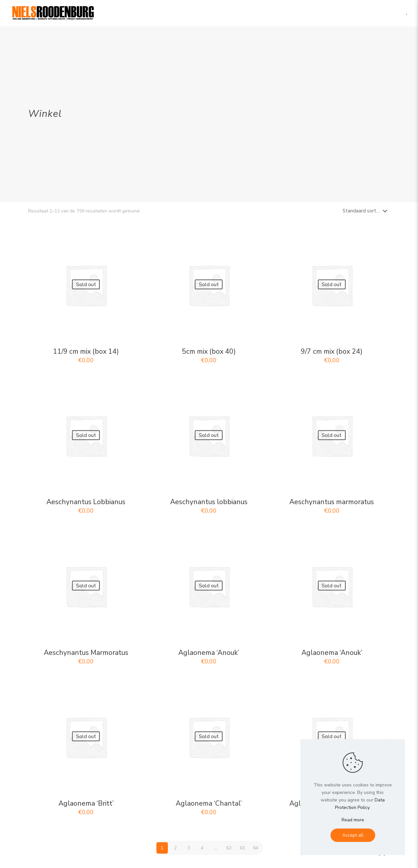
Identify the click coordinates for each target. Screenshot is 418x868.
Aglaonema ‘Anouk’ (209, 653)
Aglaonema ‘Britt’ (86, 803)
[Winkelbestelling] (366, 211)
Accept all (353, 835)
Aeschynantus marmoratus (332, 502)
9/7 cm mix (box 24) (332, 351)
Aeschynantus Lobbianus (86, 502)
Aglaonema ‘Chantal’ (209, 803)
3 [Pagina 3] (189, 848)
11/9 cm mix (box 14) (86, 351)
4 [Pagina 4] (202, 848)
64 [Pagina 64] (256, 848)
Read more (353, 820)
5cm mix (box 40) (209, 351)
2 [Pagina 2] (175, 848)
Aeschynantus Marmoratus (86, 653)
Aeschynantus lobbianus (209, 502)
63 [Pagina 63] (242, 848)
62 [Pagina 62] (229, 848)
